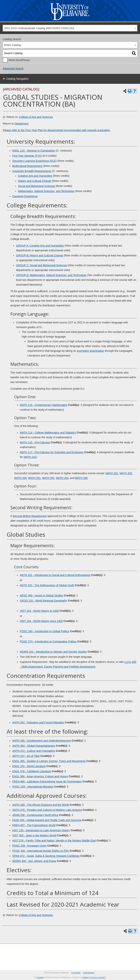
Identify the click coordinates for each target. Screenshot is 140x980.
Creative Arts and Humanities (35, 176)
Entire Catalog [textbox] (13, 45)
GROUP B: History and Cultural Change (40, 255)
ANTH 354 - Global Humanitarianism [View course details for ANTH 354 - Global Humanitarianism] (34, 746)
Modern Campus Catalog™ (94, 977)
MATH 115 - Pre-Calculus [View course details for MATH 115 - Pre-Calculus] (35, 442)
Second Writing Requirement (30, 516)
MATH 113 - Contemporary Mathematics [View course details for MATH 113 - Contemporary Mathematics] (44, 405)
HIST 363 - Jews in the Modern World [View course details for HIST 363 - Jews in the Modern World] (34, 835)
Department (21, 124)
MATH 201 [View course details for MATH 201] (112, 473)
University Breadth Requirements (32, 171)
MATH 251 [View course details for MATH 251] (34, 478)
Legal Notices (89, 973)
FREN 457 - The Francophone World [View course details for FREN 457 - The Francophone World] (34, 825)
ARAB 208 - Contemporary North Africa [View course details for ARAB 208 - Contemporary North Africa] (35, 815)
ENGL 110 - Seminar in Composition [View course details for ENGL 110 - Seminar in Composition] (34, 151)
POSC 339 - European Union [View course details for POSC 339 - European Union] (29, 846)
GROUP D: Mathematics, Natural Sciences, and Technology (51, 275)
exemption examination (91, 351)
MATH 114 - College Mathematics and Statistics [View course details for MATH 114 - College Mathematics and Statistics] (48, 433)
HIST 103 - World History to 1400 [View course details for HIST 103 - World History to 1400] (39, 611)
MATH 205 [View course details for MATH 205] (20, 478)
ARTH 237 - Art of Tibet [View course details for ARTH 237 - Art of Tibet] (26, 756)
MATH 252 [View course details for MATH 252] (48, 478)
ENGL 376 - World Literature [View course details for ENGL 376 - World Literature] (29, 766)
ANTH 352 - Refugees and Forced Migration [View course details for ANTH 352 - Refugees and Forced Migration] (38, 722)
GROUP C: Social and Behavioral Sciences (42, 265)
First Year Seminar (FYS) (27, 156)
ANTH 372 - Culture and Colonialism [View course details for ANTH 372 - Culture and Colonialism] (34, 751)
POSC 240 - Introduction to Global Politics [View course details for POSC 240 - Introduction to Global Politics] (45, 631)
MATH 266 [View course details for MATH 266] (81, 478)
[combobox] (70, 28)
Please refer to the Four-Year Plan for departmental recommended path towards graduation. (57, 130)
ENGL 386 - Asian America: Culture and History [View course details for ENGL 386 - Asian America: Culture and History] (40, 776)
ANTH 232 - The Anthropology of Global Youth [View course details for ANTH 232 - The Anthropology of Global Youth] (47, 585)
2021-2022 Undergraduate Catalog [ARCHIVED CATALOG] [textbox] (39, 28)
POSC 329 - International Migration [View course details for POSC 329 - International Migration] (33, 787)
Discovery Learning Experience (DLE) (34, 161)
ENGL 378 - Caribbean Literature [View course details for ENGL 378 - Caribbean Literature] (32, 771)
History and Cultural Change (35, 181)
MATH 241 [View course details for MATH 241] (30, 457)
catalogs (40, 977)
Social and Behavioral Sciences (37, 186)
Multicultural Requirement (27, 166)
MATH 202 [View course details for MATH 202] (126, 473)
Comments (76, 973)
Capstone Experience (25, 196)
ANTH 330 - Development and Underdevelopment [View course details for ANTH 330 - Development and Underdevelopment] (42, 741)
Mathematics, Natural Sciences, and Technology (46, 191)
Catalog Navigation (17, 79)
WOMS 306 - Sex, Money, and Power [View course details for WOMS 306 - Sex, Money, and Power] (34, 861)
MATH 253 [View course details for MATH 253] (62, 478)
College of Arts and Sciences (36, 117)
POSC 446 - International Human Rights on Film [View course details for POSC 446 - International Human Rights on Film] (41, 851)
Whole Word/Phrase (19, 60)
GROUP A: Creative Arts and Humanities (40, 246)
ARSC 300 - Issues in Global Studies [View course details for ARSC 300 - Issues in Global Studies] (42, 595)
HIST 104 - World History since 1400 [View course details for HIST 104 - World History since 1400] (41, 621)
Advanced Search (13, 68)
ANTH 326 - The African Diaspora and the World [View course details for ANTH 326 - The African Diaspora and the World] (41, 805)
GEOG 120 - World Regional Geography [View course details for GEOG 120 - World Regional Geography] (44, 601)
